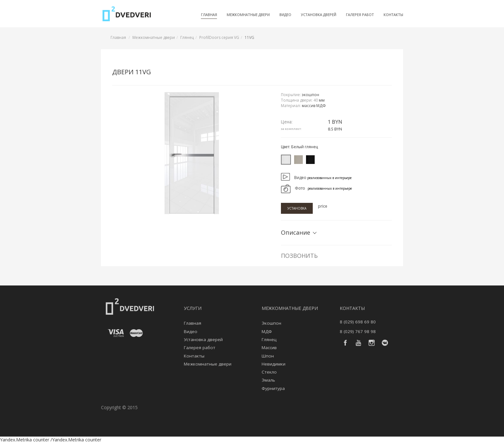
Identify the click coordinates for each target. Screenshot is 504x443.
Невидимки (274, 364)
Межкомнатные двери (248, 15)
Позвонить (299, 256)
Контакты (393, 15)
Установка (297, 208)
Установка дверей (319, 15)
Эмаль (268, 380)
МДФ (267, 331)
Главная (209, 15)
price (323, 206)
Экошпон (271, 323)
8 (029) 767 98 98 (358, 331)
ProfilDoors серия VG (219, 37)
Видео (285, 15)
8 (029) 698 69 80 (358, 322)
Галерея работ (360, 15)
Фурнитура (273, 388)
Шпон (268, 356)
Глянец (187, 37)
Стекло (269, 372)
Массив (269, 348)
